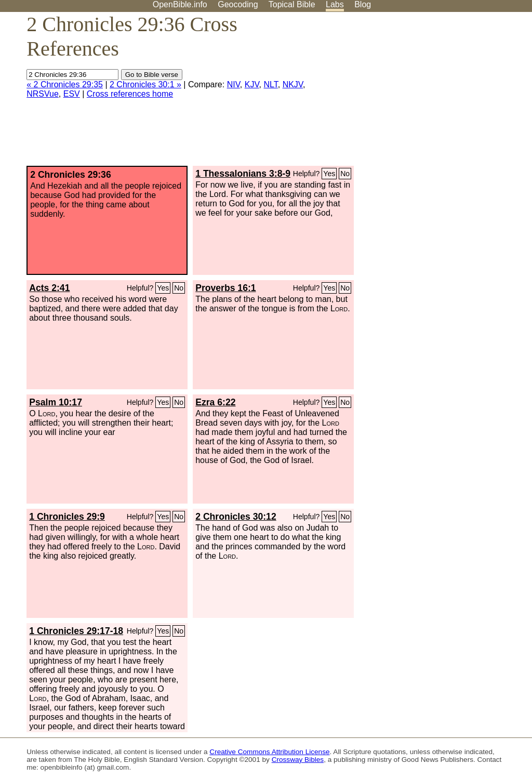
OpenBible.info (180, 4)
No (345, 174)
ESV (72, 94)
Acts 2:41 (49, 288)
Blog (363, 4)
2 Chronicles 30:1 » (145, 84)
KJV (252, 84)
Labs (335, 4)
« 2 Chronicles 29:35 (65, 84)
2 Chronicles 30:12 (236, 517)
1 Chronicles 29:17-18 (76, 631)
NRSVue (43, 94)
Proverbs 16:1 (225, 288)
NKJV (293, 84)
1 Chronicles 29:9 (67, 517)
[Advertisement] (427, 93)
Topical (292, 4)
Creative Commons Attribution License (269, 752)
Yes (329, 174)
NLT (270, 84)
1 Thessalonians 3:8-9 (243, 174)
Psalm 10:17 (56, 402)
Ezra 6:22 (215, 402)
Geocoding (238, 4)
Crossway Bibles (298, 760)
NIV (234, 84)
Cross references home (130, 94)
